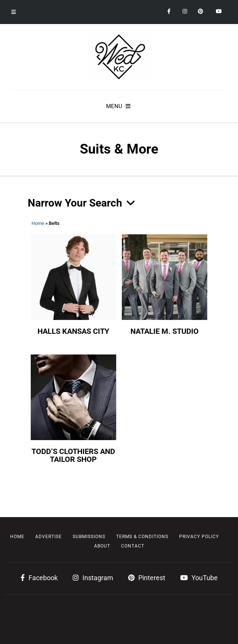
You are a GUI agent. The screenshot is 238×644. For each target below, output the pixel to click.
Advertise (49, 537)
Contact (133, 546)
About (102, 546)
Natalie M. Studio (165, 331)
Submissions (89, 537)
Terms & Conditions (142, 537)
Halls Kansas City (73, 331)
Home (38, 223)
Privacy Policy (199, 537)
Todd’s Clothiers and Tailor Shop (73, 455)
